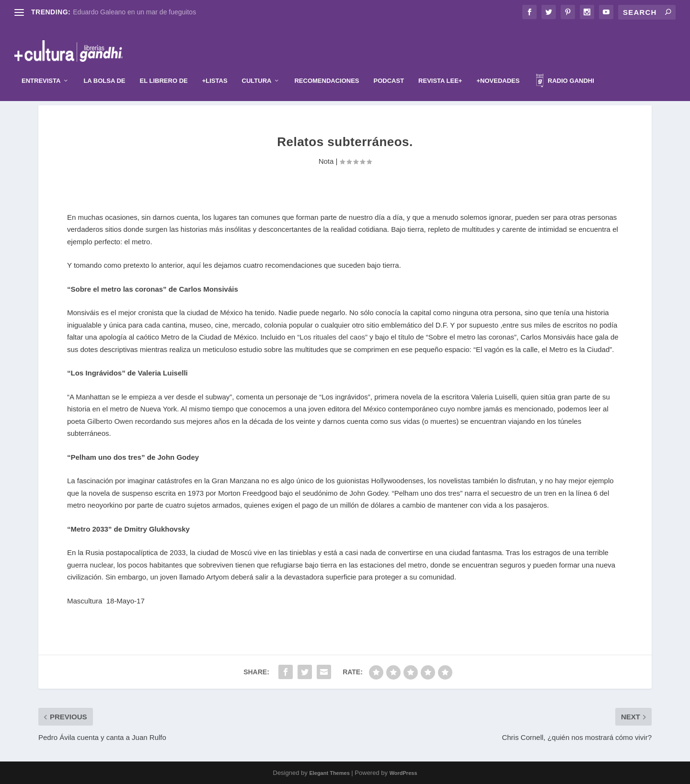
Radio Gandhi (565, 68)
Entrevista (41, 66)
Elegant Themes (329, 773)
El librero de (164, 66)
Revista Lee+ (440, 66)
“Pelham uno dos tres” (106, 457)
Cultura (257, 66)
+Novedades (498, 66)
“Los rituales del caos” (333, 337)
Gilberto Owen (110, 421)
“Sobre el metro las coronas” (117, 289)
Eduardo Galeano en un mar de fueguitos (134, 12)
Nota (326, 161)
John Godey (178, 457)
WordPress (403, 773)
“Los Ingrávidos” (96, 373)
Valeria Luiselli (163, 373)
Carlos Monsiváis (208, 289)
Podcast (389, 66)
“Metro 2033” (91, 529)
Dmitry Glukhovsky (157, 529)
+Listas (215, 66)
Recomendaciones (327, 66)
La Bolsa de (104, 66)
